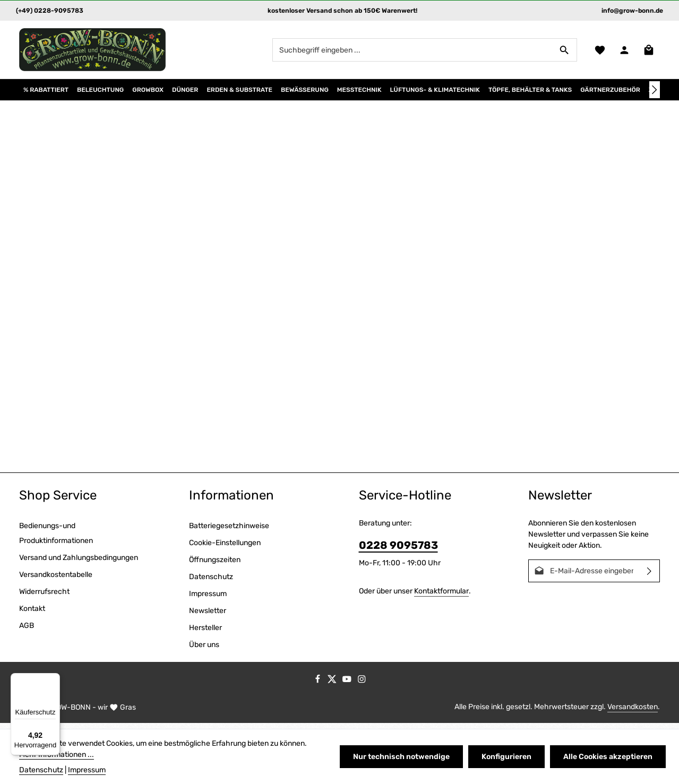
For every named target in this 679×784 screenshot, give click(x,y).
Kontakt (32, 614)
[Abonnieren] (650, 577)
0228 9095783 (398, 551)
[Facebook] (319, 687)
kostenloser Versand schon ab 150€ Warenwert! (342, 11)
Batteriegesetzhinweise (229, 532)
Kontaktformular (441, 597)
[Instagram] (362, 687)
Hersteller (205, 634)
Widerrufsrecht (44, 597)
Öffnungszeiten (215, 566)
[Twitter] (333, 687)
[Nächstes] (655, 96)
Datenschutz (211, 583)
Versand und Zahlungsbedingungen (79, 563)
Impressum (208, 600)
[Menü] (54, 679)
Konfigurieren (508, 757)
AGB (27, 631)
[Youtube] (348, 687)
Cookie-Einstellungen (225, 549)
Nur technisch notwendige (404, 757)
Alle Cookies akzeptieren (608, 757)
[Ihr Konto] (624, 53)
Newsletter (208, 617)
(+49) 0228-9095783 (50, 11)
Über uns (204, 651)
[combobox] (411, 53)
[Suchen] (563, 53)
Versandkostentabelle (56, 580)
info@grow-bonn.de (632, 11)
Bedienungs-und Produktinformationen (56, 539)
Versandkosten (633, 713)
